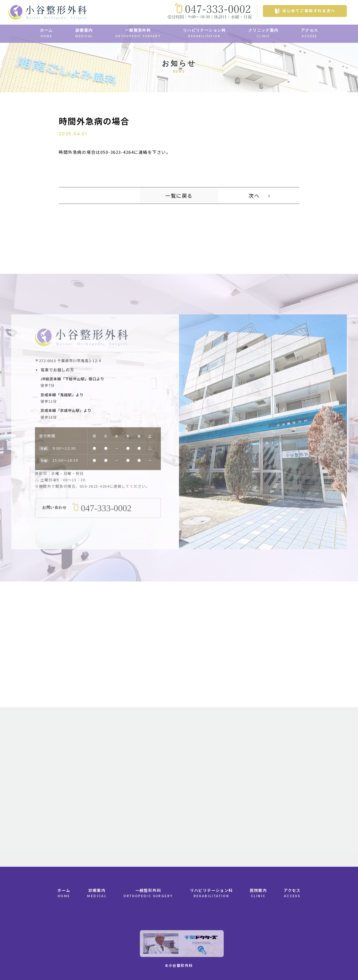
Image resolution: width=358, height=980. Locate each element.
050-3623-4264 (95, 494)
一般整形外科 (138, 33)
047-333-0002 (106, 516)
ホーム (46, 33)
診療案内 (84, 33)
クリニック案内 (263, 33)
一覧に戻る (179, 195)
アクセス (310, 33)
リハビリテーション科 (204, 33)
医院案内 (258, 893)
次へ (254, 195)
